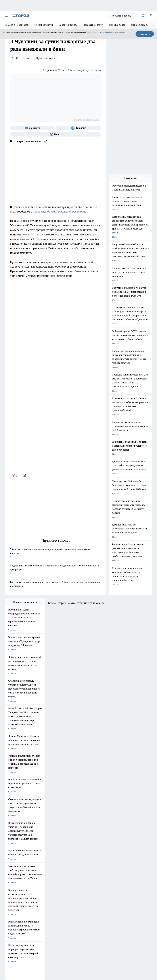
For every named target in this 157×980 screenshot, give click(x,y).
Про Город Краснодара (41, 859)
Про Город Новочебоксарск (17, 843)
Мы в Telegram (139, 25)
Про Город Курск (12, 851)
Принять (145, 34)
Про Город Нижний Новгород (44, 855)
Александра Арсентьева (84, 70)
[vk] (15, 476)
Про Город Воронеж (14, 847)
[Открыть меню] (6, 16)
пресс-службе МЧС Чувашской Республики (60, 212)
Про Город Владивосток (15, 859)
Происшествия (45, 58)
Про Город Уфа (64, 851)
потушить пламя (32, 234)
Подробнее (146, 928)
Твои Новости (38, 843)
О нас (35, 870)
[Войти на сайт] (151, 16)
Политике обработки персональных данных (107, 32)
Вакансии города (68, 25)
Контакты (64, 870)
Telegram (9, 870)
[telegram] (25, 476)
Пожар (27, 58)
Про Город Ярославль (67, 847)
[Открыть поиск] (143, 16)
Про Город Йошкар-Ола (68, 843)
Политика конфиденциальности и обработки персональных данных (34, 933)
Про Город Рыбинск (40, 851)
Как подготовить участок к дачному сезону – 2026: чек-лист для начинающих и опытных (56, 586)
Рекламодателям (40, 881)
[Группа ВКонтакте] (32, 128)
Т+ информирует (44, 25)
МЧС (15, 58)
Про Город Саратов (13, 855)
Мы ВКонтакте (117, 25)
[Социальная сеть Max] (56, 134)
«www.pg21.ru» (26, 887)
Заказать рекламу (94, 25)
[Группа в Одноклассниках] (95, 848)
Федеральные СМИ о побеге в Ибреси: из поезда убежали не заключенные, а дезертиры (56, 570)
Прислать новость (121, 16)
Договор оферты (40, 874)
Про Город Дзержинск (67, 855)
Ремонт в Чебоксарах (17, 25)
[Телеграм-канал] (79, 128)
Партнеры (65, 881)
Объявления (10, 874)
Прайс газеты (11, 881)
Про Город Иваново (40, 847)
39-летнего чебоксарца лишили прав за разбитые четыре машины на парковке (56, 553)
